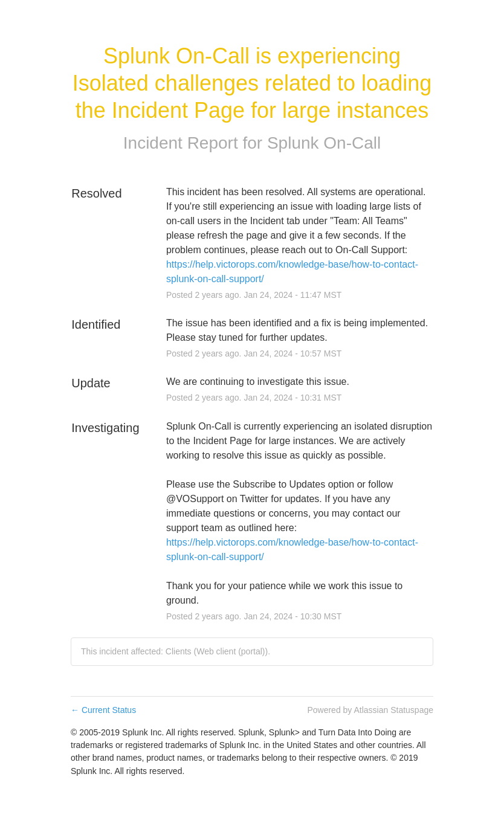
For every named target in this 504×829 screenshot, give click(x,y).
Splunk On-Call (324, 143)
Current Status (103, 710)
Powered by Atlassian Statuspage (370, 710)
